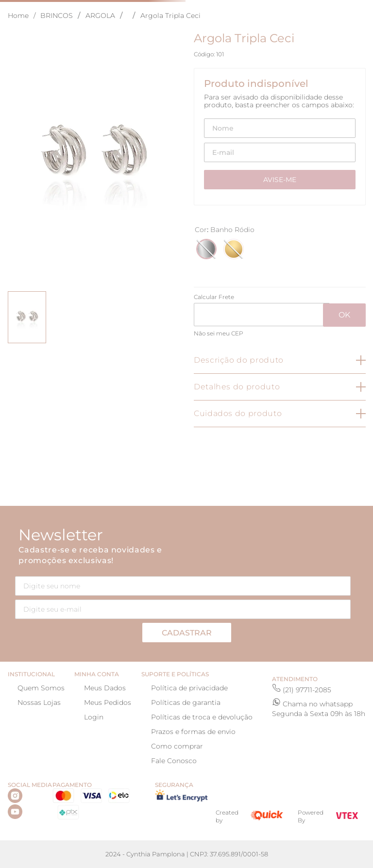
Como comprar (177, 746)
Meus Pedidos (108, 702)
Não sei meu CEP (219, 333)
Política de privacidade (189, 688)
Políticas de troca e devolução (202, 717)
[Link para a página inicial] (24, 16)
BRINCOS (57, 16)
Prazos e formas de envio (193, 732)
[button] (206, 249)
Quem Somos (41, 688)
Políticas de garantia (186, 702)
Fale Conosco (174, 761)
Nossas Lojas (39, 702)
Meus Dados (105, 688)
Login (94, 717)
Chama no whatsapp (318, 704)
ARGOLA (100, 16)
